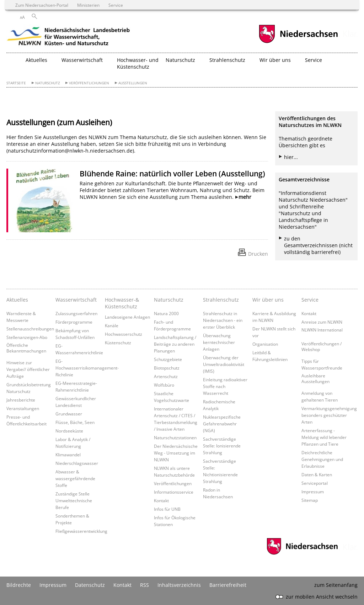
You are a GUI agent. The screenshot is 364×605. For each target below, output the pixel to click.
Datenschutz (90, 585)
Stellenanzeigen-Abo (27, 337)
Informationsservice (174, 492)
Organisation (265, 344)
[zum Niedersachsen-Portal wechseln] (298, 42)
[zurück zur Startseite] (69, 37)
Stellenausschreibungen (30, 329)
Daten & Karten (317, 474)
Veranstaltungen (23, 408)
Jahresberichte (21, 400)
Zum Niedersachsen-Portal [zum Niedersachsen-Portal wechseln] (42, 5)
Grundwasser (69, 414)
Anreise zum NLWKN (322, 322)
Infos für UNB (167, 509)
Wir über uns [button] (275, 60)
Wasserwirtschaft (76, 300)
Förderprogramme (74, 322)
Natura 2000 (166, 313)
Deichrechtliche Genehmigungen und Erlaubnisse (322, 459)
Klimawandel (68, 455)
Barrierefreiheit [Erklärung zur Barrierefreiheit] (228, 585)
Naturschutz (48, 83)
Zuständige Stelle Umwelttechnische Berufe (74, 500)
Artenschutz (166, 376)
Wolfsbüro (164, 385)
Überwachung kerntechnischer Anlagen (219, 342)
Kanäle (112, 325)
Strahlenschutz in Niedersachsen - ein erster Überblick (223, 320)
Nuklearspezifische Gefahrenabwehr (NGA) (222, 424)
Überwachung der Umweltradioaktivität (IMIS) (224, 364)
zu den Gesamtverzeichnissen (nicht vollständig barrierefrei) (318, 245)
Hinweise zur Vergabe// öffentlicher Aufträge (28, 369)
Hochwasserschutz (124, 334)
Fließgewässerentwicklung (81, 531)
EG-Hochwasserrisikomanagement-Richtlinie (87, 368)
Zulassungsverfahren (76, 313)
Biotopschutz (167, 368)
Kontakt (161, 500)
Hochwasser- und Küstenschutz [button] (138, 63)
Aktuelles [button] (36, 60)
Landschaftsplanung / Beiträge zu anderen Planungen (175, 344)
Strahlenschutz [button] (227, 60)
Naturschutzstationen (175, 437)
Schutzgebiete (168, 359)
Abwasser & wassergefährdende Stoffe (75, 478)
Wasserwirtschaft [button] (82, 60)
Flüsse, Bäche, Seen (75, 422)
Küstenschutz (118, 343)
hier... (291, 157)
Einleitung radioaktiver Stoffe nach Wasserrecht (225, 386)
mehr (245, 197)
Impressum (313, 492)
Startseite (16, 83)
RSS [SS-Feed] (144, 585)
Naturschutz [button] (180, 60)
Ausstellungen (133, 83)
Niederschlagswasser (77, 463)
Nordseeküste (69, 431)
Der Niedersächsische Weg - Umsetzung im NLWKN (176, 453)
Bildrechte (19, 585)
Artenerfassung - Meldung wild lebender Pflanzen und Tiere (324, 437)
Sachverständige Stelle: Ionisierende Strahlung (222, 446)
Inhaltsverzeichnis (179, 585)
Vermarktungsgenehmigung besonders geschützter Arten (329, 415)
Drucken (258, 254)
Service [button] (314, 60)
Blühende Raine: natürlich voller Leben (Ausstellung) (172, 174)
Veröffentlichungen (89, 83)
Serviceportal (315, 483)
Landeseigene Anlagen (127, 317)
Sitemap (310, 500)
